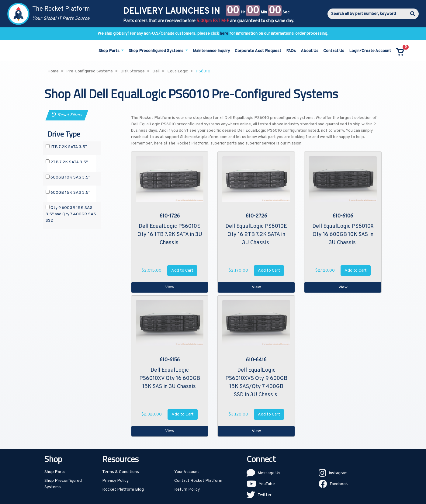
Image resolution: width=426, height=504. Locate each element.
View (170, 287)
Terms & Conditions (121, 472)
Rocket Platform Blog (123, 490)
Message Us (269, 473)
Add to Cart (182, 271)
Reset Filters (67, 115)
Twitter (265, 495)
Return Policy (187, 490)
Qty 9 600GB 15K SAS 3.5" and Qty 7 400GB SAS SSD (71, 214)
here (224, 34)
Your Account (187, 472)
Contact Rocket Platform (198, 481)
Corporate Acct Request (258, 51)
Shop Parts (55, 472)
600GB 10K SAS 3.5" (68, 177)
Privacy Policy (115, 481)
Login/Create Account (370, 51)
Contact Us (334, 51)
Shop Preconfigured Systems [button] (156, 51)
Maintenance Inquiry (211, 51)
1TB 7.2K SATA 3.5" (66, 147)
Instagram (338, 473)
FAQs (291, 51)
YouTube (267, 484)
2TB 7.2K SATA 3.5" (67, 162)
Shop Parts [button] (109, 51)
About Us (310, 51)
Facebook (339, 484)
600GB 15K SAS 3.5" (68, 193)
